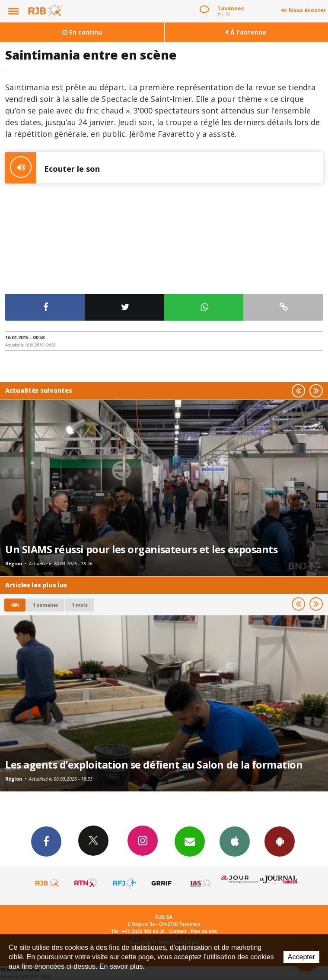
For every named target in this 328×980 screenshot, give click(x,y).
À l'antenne (246, 32)
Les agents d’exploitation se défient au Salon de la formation (154, 765)
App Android (280, 841)
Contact (178, 931)
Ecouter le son (53, 168)
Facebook (46, 841)
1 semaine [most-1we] (45, 605)
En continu (82, 32)
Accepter (301, 957)
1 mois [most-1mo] (80, 605)
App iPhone (235, 841)
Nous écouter (307, 10)
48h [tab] (15, 605)
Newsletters (190, 841)
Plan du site (204, 931)
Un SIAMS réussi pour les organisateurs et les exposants (141, 549)
